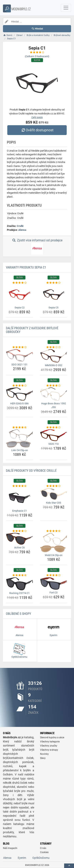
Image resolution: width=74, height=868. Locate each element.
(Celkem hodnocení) (37, 56)
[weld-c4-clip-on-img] (54, 543)
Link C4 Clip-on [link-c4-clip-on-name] (20, 450)
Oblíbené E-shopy (18, 614)
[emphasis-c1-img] (20, 498)
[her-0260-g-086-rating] (20, 386)
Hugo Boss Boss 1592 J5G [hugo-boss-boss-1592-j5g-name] (54, 405)
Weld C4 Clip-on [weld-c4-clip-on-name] (54, 555)
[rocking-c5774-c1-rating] (20, 575)
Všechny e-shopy (49, 750)
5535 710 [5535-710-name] (53, 444)
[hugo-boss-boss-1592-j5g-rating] (54, 386)
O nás (43, 848)
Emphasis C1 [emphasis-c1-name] (20, 511)
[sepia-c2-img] (20, 295)
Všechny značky (49, 746)
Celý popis (37, 117)
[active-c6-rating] (20, 531)
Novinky (44, 754)
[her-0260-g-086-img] (20, 394)
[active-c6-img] (20, 539)
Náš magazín (10, 848)
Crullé (20, 226)
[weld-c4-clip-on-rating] (54, 531)
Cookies (44, 852)
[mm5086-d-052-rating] (54, 347)
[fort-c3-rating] (54, 575)
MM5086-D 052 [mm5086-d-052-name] (54, 365)
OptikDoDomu (41, 858)
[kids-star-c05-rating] (54, 486)
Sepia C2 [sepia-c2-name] (20, 308)
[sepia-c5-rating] (54, 283)
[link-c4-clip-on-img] (20, 438)
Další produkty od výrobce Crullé (31, 471)
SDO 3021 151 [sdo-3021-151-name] (19, 365)
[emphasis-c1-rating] (20, 486)
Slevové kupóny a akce (52, 737)
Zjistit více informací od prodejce (37, 246)
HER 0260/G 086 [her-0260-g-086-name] (19, 403)
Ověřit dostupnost (37, 130)
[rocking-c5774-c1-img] (20, 584)
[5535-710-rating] (54, 428)
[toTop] (69, 866)
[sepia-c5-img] (54, 295)
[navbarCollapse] (66, 8)
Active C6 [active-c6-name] (19, 548)
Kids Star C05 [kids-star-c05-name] (53, 503)
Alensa (22, 230)
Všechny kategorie (50, 742)
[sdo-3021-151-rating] (20, 347)
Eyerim (22, 858)
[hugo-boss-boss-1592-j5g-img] (54, 394)
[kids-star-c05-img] (54, 494)
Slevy (43, 758)
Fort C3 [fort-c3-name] (53, 593)
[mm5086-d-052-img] (54, 356)
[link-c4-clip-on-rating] (20, 428)
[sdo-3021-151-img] (20, 355)
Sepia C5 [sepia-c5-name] (53, 308)
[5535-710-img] (54, 435)
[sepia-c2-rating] (20, 283)
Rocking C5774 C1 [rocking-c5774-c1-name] (19, 593)
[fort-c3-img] (54, 583)
